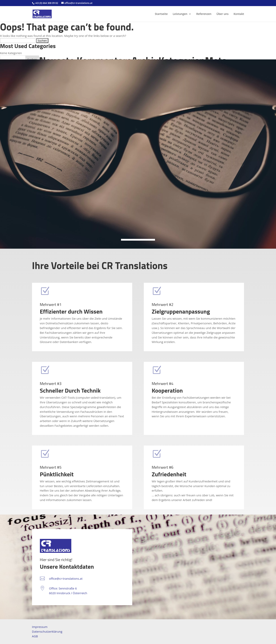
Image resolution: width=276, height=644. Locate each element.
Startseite (161, 14)
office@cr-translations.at (66, 579)
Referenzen (204, 14)
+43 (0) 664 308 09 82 (46, 3)
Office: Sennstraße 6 (63, 588)
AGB (35, 636)
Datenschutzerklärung (47, 631)
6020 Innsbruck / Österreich (68, 593)
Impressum (40, 627)
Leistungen (180, 14)
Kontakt (239, 14)
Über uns (222, 14)
